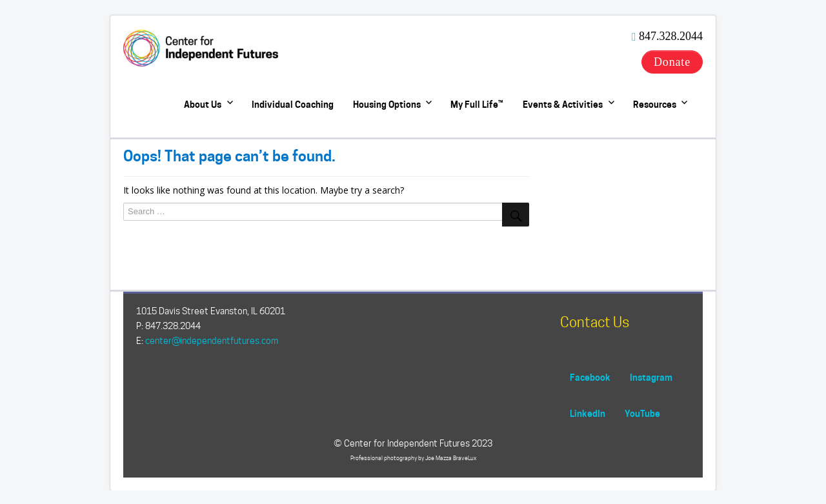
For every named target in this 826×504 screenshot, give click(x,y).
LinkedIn (588, 413)
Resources (655, 104)
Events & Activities (563, 104)
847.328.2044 (671, 36)
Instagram (651, 377)
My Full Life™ (477, 104)
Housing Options (387, 104)
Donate (672, 62)
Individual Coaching (293, 104)
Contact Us (595, 322)
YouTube (642, 413)
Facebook (590, 377)
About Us (203, 104)
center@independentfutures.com (212, 341)
